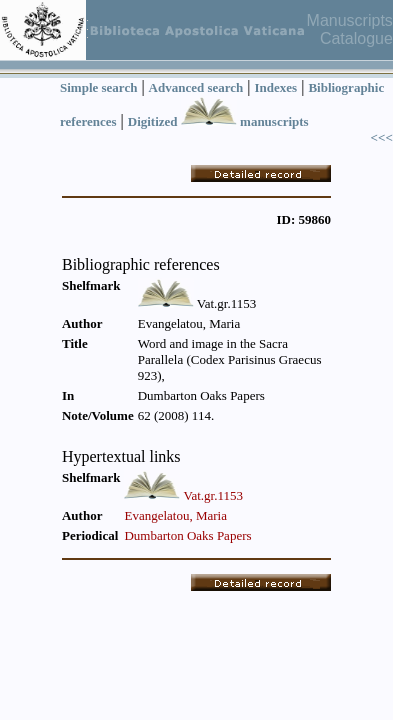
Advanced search (196, 87)
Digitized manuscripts (218, 121)
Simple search (98, 87)
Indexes (276, 87)
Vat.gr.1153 (212, 495)
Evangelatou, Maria (175, 515)
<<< (382, 137)
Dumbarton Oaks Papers (187, 535)
